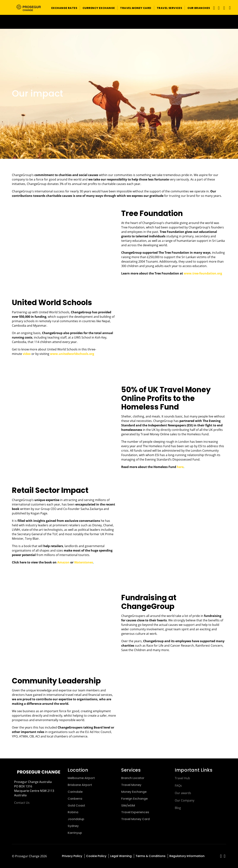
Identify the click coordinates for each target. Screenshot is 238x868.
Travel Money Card (135, 819)
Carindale (75, 792)
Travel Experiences (135, 812)
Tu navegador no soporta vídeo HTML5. (119, 22)
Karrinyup (75, 833)
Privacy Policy (72, 856)
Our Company (185, 800)
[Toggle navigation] (213, 8)
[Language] (229, 8)
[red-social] (221, 857)
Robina (73, 812)
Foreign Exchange (134, 799)
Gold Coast (76, 806)
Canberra (75, 799)
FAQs (178, 786)
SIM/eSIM (128, 806)
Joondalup (76, 819)
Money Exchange (134, 792)
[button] (64, 8)
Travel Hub (182, 778)
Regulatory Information (187, 856)
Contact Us (22, 803)
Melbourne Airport (81, 778)
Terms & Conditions (151, 856)
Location (78, 770)
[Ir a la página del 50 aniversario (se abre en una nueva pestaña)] (119, 22)
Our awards (183, 793)
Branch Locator (133, 778)
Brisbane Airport (80, 785)
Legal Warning (121, 856)
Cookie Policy (96, 856)
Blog (178, 808)
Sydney (73, 826)
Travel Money (131, 785)
